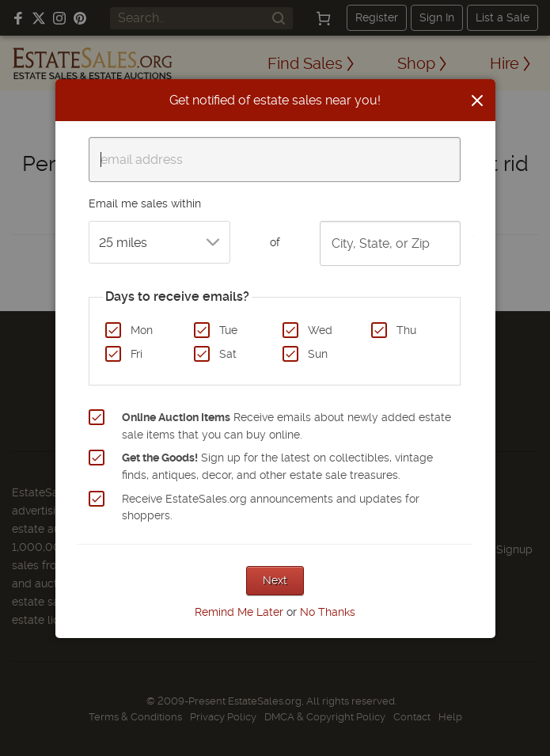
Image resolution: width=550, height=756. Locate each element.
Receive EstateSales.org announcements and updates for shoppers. (271, 507)
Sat (228, 354)
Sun (318, 354)
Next (275, 580)
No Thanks (328, 612)
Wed (320, 330)
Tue (228, 330)
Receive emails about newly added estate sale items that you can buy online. (286, 426)
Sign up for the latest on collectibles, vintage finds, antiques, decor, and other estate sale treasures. (277, 466)
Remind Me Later (239, 612)
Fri (137, 354)
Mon (142, 330)
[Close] (477, 101)
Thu (406, 330)
